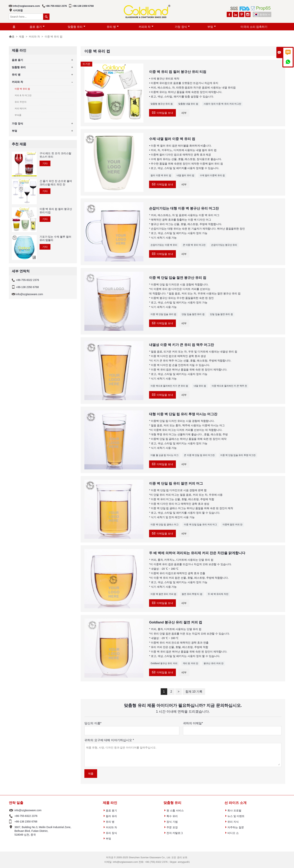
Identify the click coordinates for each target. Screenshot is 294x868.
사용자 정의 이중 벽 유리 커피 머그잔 (222, 104)
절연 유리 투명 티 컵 (192, 594)
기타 (45, 163)
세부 (184, 113)
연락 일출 (16, 803)
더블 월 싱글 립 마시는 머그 (165, 455)
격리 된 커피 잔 (190, 663)
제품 (22, 37)
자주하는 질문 (236, 827)
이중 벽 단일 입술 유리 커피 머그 (200, 525)
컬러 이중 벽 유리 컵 (161, 175)
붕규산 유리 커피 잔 (214, 663)
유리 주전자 (21, 102)
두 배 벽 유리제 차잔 (218, 594)
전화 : (11, 816)
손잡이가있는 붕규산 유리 (224, 245)
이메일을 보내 (162, 112)
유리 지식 (233, 822)
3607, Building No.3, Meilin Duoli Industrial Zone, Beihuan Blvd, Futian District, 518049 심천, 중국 (43, 831)
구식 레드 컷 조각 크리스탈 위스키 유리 (55, 155)
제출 (91, 774)
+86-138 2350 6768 (83, 6)
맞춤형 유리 (76, 27)
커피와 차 (146, 27)
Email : (11, 810)
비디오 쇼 (233, 833)
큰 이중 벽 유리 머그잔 (194, 245)
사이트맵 (18, 10)
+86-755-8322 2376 (56, 6)
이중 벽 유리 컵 (22, 89)
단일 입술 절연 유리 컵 (193, 314)
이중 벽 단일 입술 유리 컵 (163, 314)
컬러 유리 (111, 816)
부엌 (212, 27)
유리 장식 (111, 833)
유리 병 (113, 27)
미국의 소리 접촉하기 (254, 27)
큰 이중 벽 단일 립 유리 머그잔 (199, 455)
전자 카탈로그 (175, 833)
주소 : (11, 831)
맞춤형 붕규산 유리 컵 (162, 104)
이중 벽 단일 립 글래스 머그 (165, 525)
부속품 (18, 115)
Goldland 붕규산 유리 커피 (164, 663)
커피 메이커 (21, 108)
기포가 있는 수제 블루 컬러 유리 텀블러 (55, 238)
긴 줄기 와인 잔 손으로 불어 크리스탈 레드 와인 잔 (56, 183)
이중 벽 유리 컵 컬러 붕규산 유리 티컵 (56, 211)
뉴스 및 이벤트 (236, 816)
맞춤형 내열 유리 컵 (188, 104)
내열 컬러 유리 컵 (185, 175)
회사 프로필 (234, 810)
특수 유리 (172, 816)
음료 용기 (37, 27)
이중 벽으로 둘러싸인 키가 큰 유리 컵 (169, 386)
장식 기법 (172, 822)
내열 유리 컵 (200, 386)
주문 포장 (172, 827)
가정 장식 (182, 27)
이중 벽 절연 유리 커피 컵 (163, 594)
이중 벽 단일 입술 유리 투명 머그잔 (238, 455)
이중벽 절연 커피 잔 (232, 525)
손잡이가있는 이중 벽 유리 (164, 245)
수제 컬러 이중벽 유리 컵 (212, 175)
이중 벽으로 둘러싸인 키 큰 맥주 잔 (229, 386)
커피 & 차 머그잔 (23, 95)
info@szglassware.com (26, 6)
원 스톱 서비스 (175, 810)
